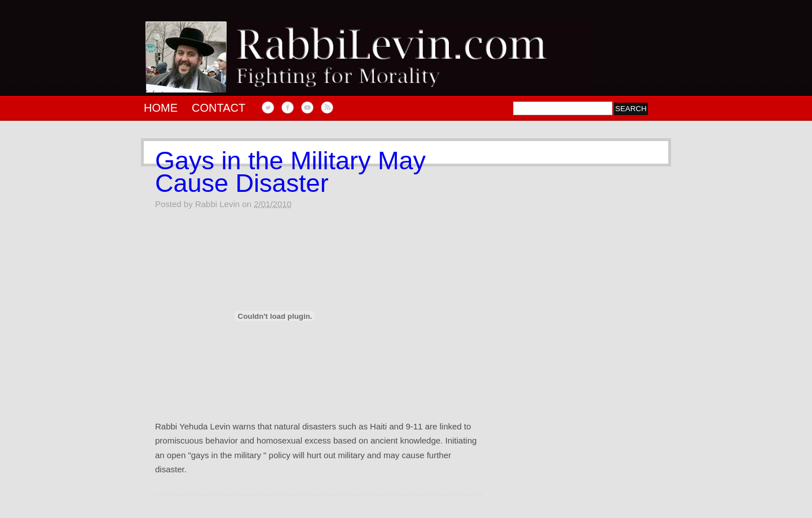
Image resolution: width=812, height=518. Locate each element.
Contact (219, 108)
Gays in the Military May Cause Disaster (290, 172)
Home (161, 108)
